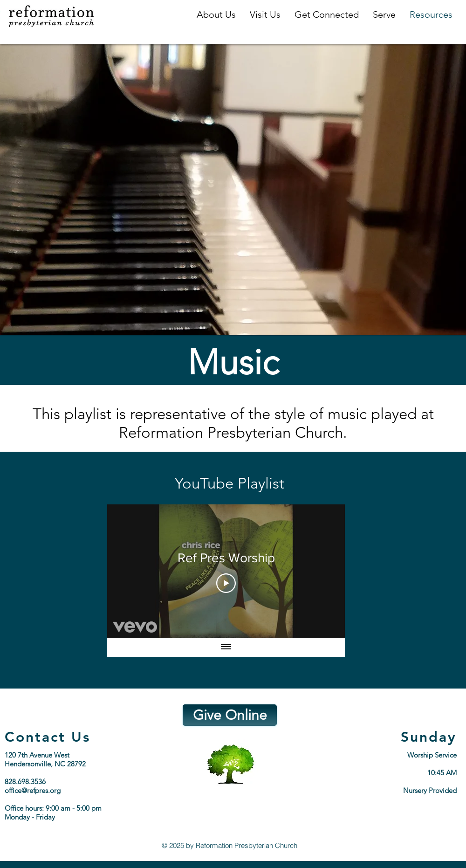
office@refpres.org (33, 790)
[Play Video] (226, 583)
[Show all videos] (226, 648)
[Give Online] (230, 715)
